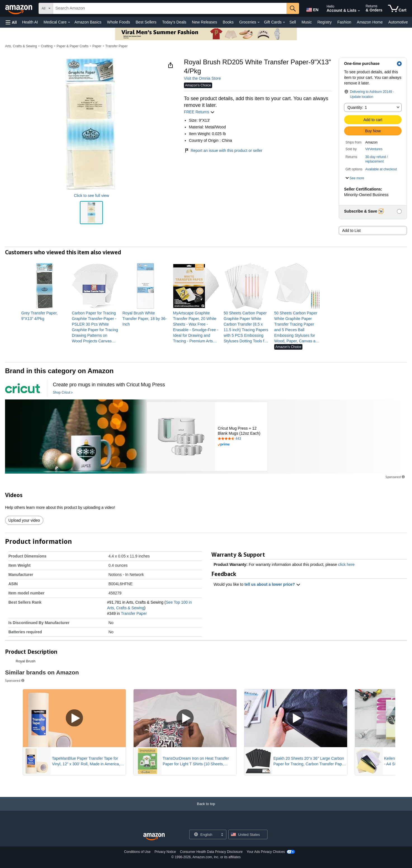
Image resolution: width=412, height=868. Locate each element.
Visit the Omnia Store (202, 78)
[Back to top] (206, 809)
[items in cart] (397, 8)
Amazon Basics (88, 22)
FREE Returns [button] (199, 112)
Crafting (47, 46)
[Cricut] (23, 388)
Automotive (398, 22)
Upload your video (24, 520)
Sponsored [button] (396, 477)
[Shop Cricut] (63, 393)
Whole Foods (119, 22)
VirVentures (374, 149)
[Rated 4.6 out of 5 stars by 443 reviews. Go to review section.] (241, 439)
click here (346, 564)
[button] (11, 22)
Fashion (344, 22)
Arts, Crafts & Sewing (21, 46)
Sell (293, 22)
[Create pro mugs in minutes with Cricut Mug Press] (109, 385)
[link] (44, 316)
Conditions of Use (137, 852)
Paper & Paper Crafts (72, 46)
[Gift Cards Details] (284, 22)
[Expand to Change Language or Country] (222, 835)
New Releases (205, 22)
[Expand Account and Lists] (359, 11)
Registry (324, 22)
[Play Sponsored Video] (74, 718)
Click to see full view (91, 196)
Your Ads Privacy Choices (266, 852)
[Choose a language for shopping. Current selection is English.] (204, 834)
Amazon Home (370, 22)
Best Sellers (146, 22)
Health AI (30, 22)
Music (307, 22)
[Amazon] (19, 8)
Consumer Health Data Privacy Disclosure (211, 852)
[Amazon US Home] (154, 837)
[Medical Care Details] (69, 22)
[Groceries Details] (259, 22)
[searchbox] (170, 8)
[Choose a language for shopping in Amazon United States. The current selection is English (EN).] (312, 9)
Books (228, 22)
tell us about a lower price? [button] (272, 584)
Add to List (351, 230)
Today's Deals (174, 22)
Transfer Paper (117, 46)
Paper (97, 46)
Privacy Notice (165, 852)
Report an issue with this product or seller (223, 150)
